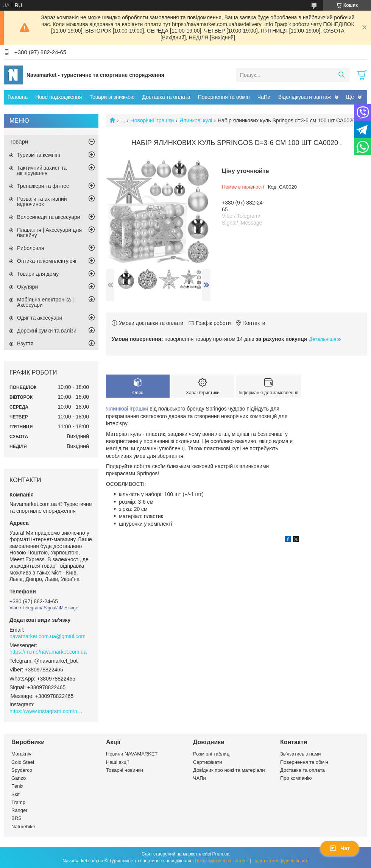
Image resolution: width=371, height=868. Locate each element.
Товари (19, 141)
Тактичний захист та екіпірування (42, 170)
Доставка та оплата (166, 97)
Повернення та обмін (224, 97)
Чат (340, 848)
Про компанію (296, 778)
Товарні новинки (125, 770)
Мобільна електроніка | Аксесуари (45, 302)
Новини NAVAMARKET (132, 754)
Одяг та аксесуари (40, 318)
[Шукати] (341, 75)
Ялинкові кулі (196, 120)
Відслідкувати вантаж (305, 97)
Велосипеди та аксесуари (49, 217)
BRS (16, 818)
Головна (18, 97)
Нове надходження (58, 97)
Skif (16, 794)
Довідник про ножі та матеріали (229, 770)
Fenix (17, 786)
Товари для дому (38, 274)
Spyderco (22, 770)
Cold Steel (23, 762)
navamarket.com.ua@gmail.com (48, 636)
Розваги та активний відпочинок (42, 201)
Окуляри (27, 287)
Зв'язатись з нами (300, 754)
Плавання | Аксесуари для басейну (49, 233)
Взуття (25, 343)
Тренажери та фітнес (43, 186)
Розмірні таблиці (212, 754)
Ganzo (19, 778)
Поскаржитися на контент (222, 861)
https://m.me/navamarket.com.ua (48, 652)
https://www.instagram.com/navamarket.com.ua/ (47, 711)
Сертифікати (208, 762)
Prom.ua (221, 854)
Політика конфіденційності (281, 861)
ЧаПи (264, 97)
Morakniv (21, 754)
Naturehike (23, 827)
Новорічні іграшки (152, 120)
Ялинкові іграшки (127, 409)
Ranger (19, 810)
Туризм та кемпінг (39, 155)
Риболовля (31, 248)
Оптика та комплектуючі (47, 261)
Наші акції (117, 762)
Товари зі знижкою (112, 97)
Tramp (18, 802)
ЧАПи (200, 778)
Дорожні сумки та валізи (47, 331)
